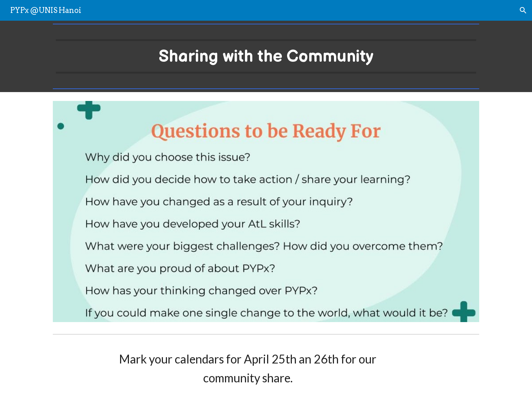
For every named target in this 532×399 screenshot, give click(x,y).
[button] (523, 10)
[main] (266, 56)
